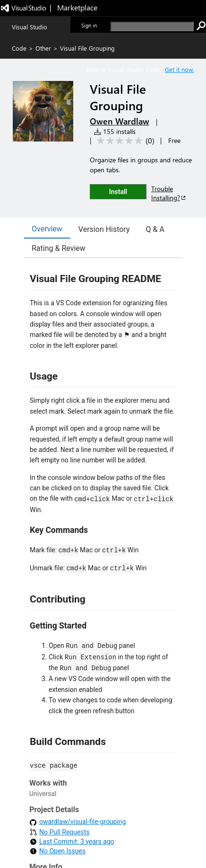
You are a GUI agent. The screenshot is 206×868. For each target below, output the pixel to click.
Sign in (89, 25)
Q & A (155, 229)
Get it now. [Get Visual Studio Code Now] (180, 69)
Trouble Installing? (169, 193)
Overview (47, 229)
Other (43, 48)
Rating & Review (59, 248)
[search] (152, 26)
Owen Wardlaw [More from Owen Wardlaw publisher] (120, 121)
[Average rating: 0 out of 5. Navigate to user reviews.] (124, 141)
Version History (104, 229)
